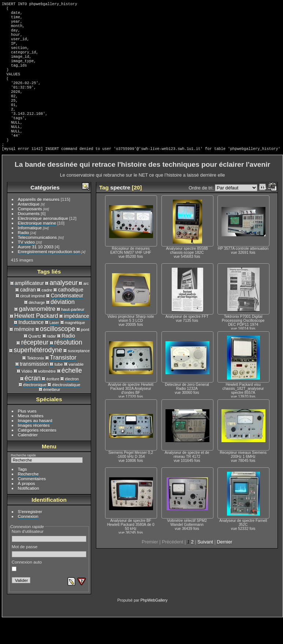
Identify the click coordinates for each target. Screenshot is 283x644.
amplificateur (29, 308)
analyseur (64, 308)
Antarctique (29, 229)
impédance (76, 341)
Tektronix (35, 383)
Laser (54, 347)
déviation (63, 327)
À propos (27, 508)
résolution (68, 367)
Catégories (45, 212)
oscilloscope (57, 354)
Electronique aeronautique (43, 243)
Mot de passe (49, 576)
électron (72, 404)
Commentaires (32, 503)
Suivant (205, 567)
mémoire (24, 354)
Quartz (35, 361)
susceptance (79, 376)
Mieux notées (31, 440)
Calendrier (28, 460)
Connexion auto (27, 590)
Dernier (224, 567)
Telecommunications (38, 262)
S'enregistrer (30, 536)
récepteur (35, 367)
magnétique (75, 347)
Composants (30, 234)
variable (76, 389)
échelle (72, 395)
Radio (24, 257)
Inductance (31, 347)
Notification (29, 513)
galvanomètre (37, 334)
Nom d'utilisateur (49, 560)
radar (51, 361)
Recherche (28, 499)
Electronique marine (37, 248)
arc (86, 308)
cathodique (70, 315)
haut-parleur (73, 334)
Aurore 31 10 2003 (36, 272)
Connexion (28, 541)
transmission (34, 389)
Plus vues (27, 436)
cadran (28, 315)
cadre (47, 315)
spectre (120, 212)
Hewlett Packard (36, 340)
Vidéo (27, 396)
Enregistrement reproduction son (49, 276)
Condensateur (67, 320)
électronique (35, 409)
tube (59, 389)
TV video (26, 267)
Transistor (63, 382)
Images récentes (34, 450)
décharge (37, 327)
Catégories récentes (37, 455)
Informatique (30, 253)
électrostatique (66, 409)
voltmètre (47, 396)
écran (33, 403)
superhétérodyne (38, 375)
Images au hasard (35, 445)
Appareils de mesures (39, 224)
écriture (53, 404)
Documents (29, 238)
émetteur (52, 414)
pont (85, 354)
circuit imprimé (33, 321)
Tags (23, 494)
